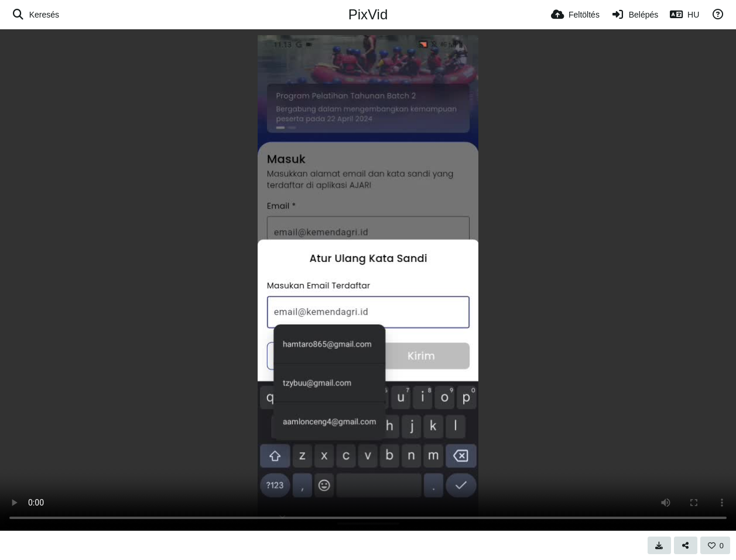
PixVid (368, 14)
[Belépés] (635, 15)
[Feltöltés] (575, 15)
